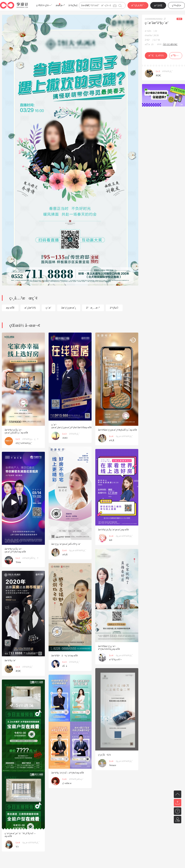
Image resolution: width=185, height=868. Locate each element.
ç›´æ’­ (49, 308)
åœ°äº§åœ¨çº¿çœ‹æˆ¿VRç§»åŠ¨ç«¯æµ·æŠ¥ (117, 430)
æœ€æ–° (60, 5)
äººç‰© (114, 308)
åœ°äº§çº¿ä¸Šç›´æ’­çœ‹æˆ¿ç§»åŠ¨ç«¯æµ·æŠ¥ (16, 431)
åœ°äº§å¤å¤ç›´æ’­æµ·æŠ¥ (64, 656)
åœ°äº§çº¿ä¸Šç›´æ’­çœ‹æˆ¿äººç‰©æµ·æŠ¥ (15, 550)
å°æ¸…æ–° (93, 308)
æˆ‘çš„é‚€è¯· (138, 5)
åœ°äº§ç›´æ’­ (10, 660)
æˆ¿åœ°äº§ (30, 308)
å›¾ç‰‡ (73, 5)
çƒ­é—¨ (48, 5)
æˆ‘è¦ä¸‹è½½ (156, 55)
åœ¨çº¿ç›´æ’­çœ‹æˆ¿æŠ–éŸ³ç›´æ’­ (66, 544)
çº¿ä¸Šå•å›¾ (104, 755)
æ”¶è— (176, 55)
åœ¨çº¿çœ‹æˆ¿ (69, 308)
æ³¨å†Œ (158, 6)
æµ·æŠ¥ (10, 308)
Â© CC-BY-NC (170, 44)
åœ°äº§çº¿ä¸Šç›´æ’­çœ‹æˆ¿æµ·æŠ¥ (113, 530)
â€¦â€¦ (158, 75)
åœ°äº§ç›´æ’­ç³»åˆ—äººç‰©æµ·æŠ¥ (68, 773)
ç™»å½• (176, 6)
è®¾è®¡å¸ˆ (168, 71)
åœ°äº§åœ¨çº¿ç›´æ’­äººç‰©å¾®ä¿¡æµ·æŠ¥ (109, 648)
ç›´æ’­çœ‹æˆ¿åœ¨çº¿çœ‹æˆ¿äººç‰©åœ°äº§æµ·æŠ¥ (71, 426)
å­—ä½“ (85, 5)
